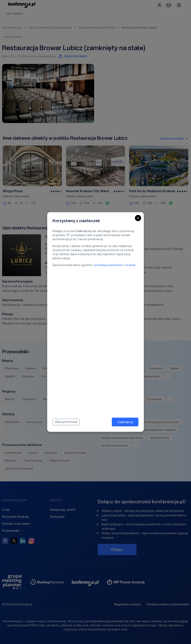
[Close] (138, 218)
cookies (130, 265)
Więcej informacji (66, 422)
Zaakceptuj (125, 422)
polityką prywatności (109, 265)
